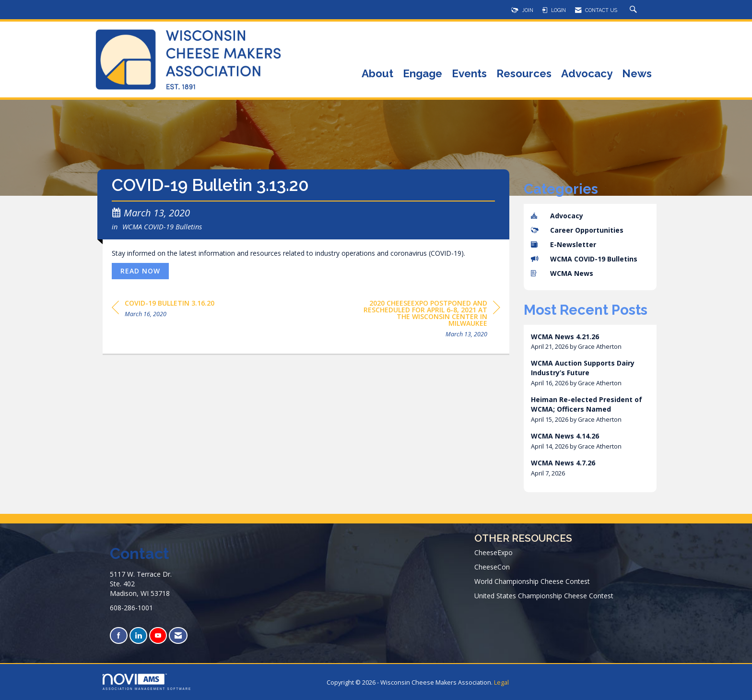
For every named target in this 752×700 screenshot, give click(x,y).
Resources (524, 74)
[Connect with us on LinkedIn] (138, 635)
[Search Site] (634, 10)
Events (469, 74)
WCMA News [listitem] (562, 273)
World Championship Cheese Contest (532, 581)
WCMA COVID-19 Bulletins (162, 226)
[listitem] (590, 342)
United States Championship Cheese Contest (544, 596)
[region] (428, 320)
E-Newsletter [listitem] (564, 244)
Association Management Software (147, 682)
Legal (501, 682)
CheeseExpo (493, 552)
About (377, 74)
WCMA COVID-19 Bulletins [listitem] (584, 259)
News (637, 74)
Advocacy (587, 74)
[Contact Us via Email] (178, 635)
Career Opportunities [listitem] (577, 230)
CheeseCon (492, 567)
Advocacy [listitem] (557, 216)
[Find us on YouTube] (158, 635)
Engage (423, 74)
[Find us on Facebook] (119, 635)
